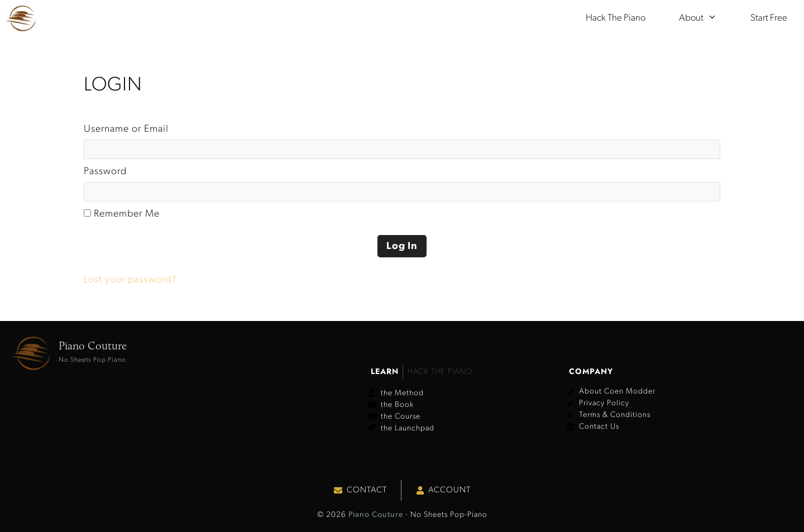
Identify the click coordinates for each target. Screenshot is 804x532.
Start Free (769, 18)
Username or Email (126, 129)
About (706, 18)
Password (105, 172)
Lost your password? (130, 280)
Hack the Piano (616, 18)
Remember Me (122, 214)
